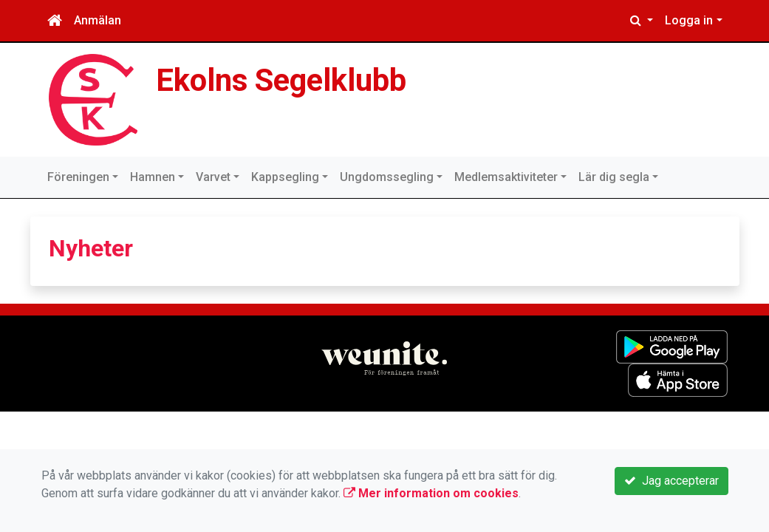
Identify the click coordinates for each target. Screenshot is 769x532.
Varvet (213, 177)
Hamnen (153, 177)
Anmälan (98, 20)
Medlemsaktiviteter (506, 177)
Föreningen (78, 177)
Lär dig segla (614, 177)
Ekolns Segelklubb (281, 80)
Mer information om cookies (431, 493)
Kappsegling (285, 177)
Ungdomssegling (387, 177)
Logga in (689, 20)
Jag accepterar (671, 481)
